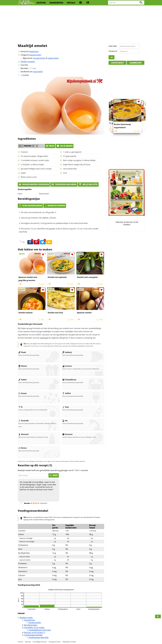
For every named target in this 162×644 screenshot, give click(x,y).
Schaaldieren (69, 380)
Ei (20, 407)
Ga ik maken (65, 146)
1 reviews (25, 75)
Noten (22, 448)
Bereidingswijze (31, 625)
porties (25, 65)
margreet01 (38, 72)
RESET (54, 475)
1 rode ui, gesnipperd (72, 152)
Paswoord (113, 51)
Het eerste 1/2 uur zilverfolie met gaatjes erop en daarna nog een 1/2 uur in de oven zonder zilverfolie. (59, 230)
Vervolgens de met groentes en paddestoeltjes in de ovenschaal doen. (55, 223)
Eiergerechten (35, 55)
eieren (37, 223)
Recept (28, 642)
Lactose (67, 366)
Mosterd (23, 434)
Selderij (67, 352)
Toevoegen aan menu (64, 184)
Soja (66, 407)
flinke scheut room (29, 177)
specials (71, 3)
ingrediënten (56, 3)
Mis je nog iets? (88, 184)
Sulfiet (67, 393)
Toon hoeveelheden (30, 206)
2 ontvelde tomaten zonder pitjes (35, 160)
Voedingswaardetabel (33, 635)
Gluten (23, 366)
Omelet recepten (28, 62)
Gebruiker (113, 46)
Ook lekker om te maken (34, 628)
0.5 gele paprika (70, 156)
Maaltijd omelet (26, 618)
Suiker (22, 380)
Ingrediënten (30, 620)
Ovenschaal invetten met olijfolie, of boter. (39, 218)
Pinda (22, 352)
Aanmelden (136, 63)
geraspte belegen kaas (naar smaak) (36, 169)
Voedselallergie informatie (40, 630)
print (50, 146)
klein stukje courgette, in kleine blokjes (79, 160)
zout (65, 173)
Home (20, 642)
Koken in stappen (55, 206)
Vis (65, 421)
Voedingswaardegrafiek (39, 637)
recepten (41, 3)
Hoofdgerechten (40, 642)
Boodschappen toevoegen (34, 184)
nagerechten (53, 58)
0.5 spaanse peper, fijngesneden (35, 156)
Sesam (22, 393)
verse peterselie (70, 169)
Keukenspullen (35, 623)
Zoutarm (67, 434)
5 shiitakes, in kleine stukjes (33, 164)
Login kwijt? (117, 63)
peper (23, 173)
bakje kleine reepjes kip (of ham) (77, 164)
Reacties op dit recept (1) (35, 632)
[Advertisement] (81, 24)
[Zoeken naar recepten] (126, 3)
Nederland (34, 51)
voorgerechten (39, 58)
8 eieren (24, 152)
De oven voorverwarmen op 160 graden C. (39, 212)
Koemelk (24, 421)
